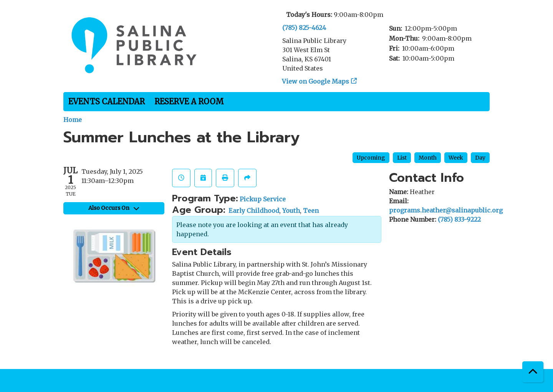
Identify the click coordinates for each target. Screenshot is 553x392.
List (402, 158)
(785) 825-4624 (304, 28)
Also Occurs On (114, 208)
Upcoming (371, 158)
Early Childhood (254, 211)
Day (480, 158)
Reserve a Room (189, 101)
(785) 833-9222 (459, 219)
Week (456, 158)
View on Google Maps (316, 81)
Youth (291, 211)
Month (428, 158)
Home (73, 120)
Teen (311, 211)
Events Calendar (107, 101)
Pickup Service (263, 199)
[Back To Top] (533, 372)
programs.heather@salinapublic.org (446, 210)
